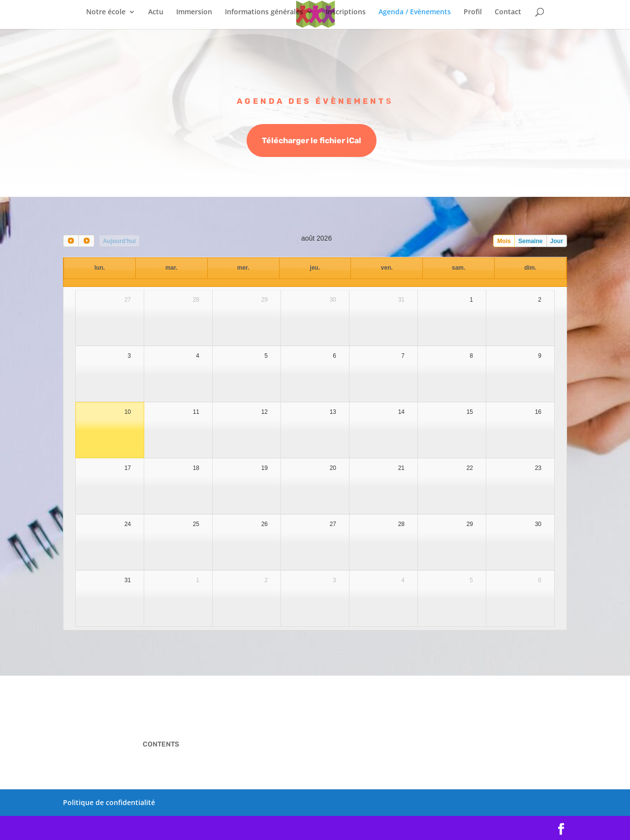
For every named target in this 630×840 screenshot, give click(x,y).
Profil (473, 12)
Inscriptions (346, 12)
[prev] (71, 241)
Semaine (530, 241)
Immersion (194, 12)
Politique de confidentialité (109, 802)
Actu (156, 12)
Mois (504, 241)
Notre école (106, 12)
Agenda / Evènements (415, 12)
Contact (508, 12)
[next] (86, 241)
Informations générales (264, 12)
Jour (557, 241)
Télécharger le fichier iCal (312, 141)
